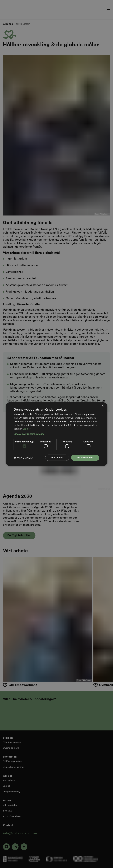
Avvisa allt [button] (55, 457)
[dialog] (56, 434)
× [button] (103, 405)
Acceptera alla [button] (85, 457)
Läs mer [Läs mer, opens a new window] (27, 428)
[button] (56, 434)
